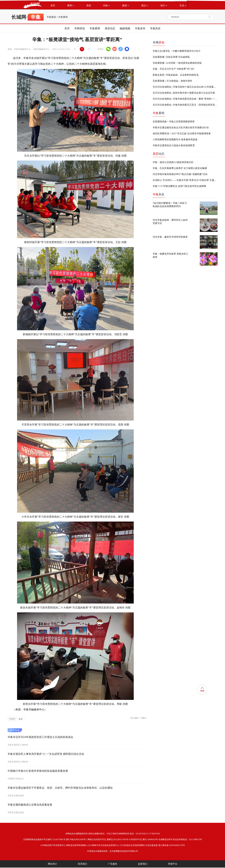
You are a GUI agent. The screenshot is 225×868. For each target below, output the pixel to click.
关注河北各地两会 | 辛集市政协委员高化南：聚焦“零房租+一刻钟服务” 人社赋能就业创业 (185, 99)
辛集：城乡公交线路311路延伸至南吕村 (173, 162)
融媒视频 (125, 28)
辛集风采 (155, 28)
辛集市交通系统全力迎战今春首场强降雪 (174, 145)
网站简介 (52, 864)
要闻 (159, 113)
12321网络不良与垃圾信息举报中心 (103, 845)
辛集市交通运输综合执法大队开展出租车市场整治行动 (181, 128)
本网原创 (80, 28)
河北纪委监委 (152, 845)
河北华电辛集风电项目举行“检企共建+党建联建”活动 (180, 174)
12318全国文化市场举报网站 (132, 845)
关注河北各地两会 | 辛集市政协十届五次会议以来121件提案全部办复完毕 (185, 87)
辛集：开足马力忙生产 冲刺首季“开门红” (174, 69)
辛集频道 (51, 17)
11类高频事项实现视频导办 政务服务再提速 (175, 139)
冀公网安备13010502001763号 (172, 845)
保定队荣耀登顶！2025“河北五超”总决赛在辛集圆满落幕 (182, 133)
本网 (159, 42)
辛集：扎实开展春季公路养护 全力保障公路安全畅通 (180, 168)
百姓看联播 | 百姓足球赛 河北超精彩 (171, 57)
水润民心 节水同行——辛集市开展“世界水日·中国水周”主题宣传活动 (185, 180)
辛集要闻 (63, 17)
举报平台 (173, 864)
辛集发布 (140, 28)
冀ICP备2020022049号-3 (77, 839)
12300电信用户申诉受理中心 (53, 845)
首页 (67, 28)
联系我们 (83, 864)
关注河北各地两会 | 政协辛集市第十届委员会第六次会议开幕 (184, 93)
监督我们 (143, 864)
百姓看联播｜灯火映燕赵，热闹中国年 (173, 81)
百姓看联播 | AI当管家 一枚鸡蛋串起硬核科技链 (177, 63)
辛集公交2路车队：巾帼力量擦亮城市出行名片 (177, 51)
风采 (159, 194)
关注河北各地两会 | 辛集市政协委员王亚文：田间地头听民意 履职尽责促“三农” (185, 105)
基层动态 (110, 28)
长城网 (19, 17)
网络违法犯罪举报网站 (76, 845)
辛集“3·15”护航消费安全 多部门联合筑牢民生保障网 (179, 186)
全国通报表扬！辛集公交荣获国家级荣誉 (174, 122)
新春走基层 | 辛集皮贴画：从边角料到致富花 (176, 75)
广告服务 (113, 864)
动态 (159, 154)
